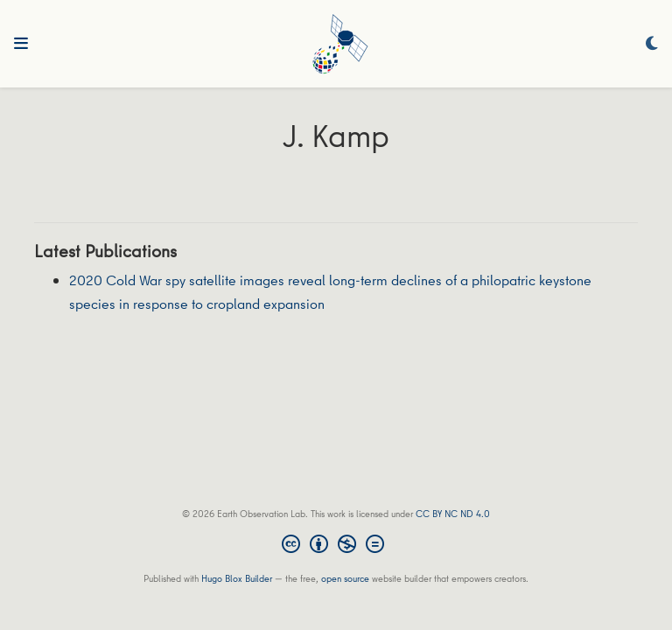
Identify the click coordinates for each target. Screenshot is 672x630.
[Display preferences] (652, 44)
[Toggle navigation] (21, 44)
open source (345, 578)
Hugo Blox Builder (237, 578)
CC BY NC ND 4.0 (453, 513)
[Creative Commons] (336, 546)
